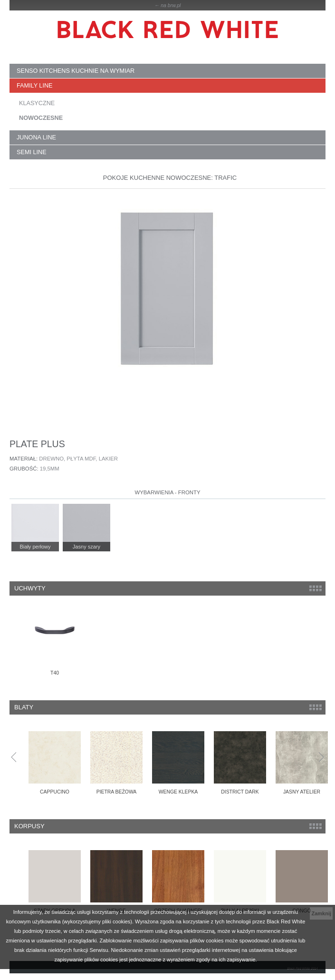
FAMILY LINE (35, 86)
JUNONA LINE (36, 137)
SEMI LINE (32, 152)
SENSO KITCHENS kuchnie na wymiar (76, 71)
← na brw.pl (168, 5)
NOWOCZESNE (41, 118)
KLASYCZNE (37, 103)
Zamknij (321, 913)
